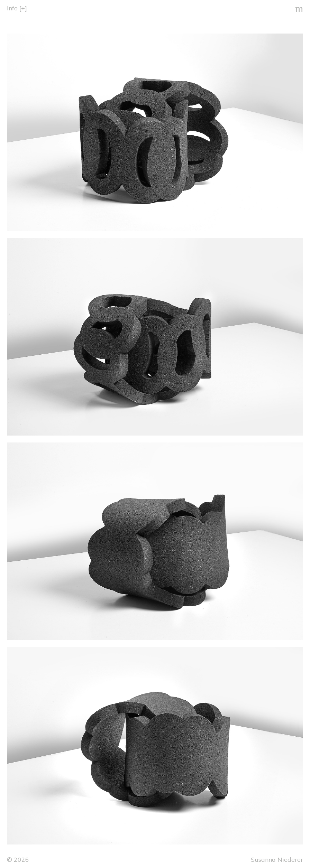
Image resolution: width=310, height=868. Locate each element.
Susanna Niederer (277, 859)
